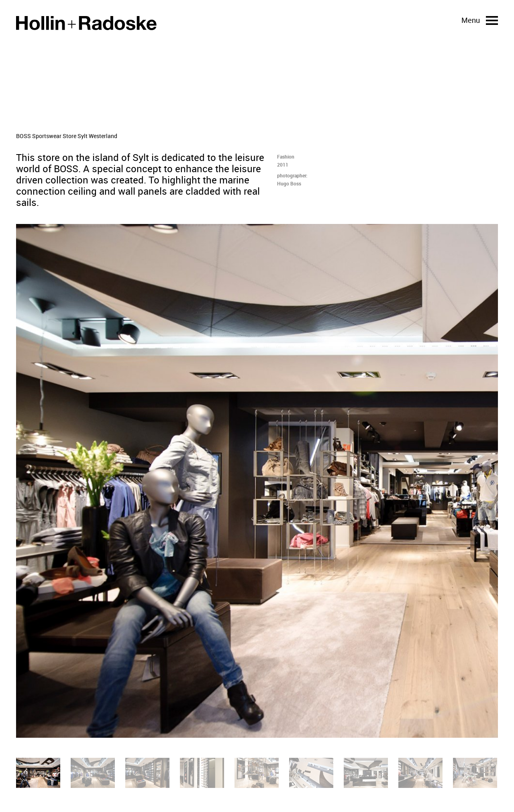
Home (86, 23)
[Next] (385, 481)
